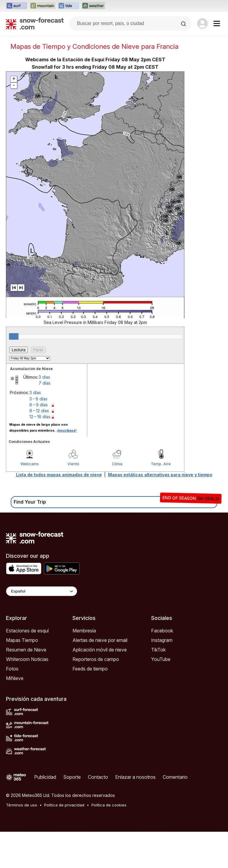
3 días (44, 413)
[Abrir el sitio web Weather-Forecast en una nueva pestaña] (93, 6)
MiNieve (15, 715)
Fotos (12, 705)
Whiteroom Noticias (27, 695)
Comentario (175, 813)
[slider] (14, 373)
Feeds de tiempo (90, 705)
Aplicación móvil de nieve (100, 686)
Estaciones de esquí (27, 667)
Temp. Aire (161, 500)
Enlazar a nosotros (135, 813)
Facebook (162, 667)
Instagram (162, 676)
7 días (45, 419)
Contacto (98, 813)
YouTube (161, 695)
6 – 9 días (39, 441)
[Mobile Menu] (217, 23)
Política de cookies (109, 841)
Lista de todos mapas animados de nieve (59, 511)
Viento (73, 500)
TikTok (158, 686)
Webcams (30, 500)
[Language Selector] (42, 628)
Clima (117, 500)
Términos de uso (22, 841)
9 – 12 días (39, 447)
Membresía (84, 667)
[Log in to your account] (202, 23)
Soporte (72, 813)
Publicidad (45, 813)
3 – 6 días (38, 435)
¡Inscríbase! (67, 467)
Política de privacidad (64, 841)
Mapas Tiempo (22, 676)
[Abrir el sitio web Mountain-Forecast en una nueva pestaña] (43, 6)
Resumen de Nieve (26, 686)
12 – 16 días (40, 453)
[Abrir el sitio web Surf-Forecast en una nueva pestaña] (17, 6)
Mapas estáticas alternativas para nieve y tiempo (160, 511)
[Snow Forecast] (35, 23)
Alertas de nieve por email (100, 676)
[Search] (184, 24)
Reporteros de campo (96, 695)
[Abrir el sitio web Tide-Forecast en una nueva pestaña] (69, 6)
